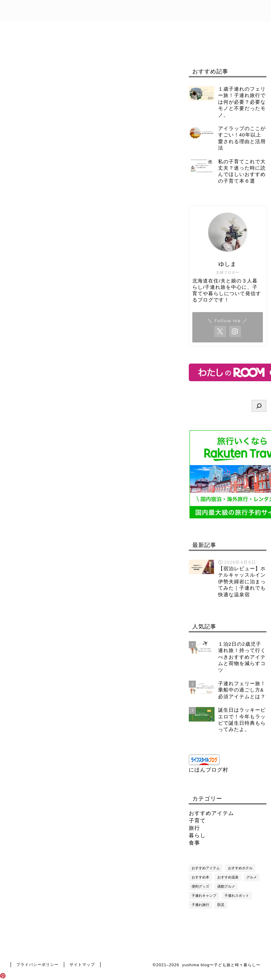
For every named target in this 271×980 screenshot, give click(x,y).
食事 (194, 843)
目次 (55, 30)
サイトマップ (82, 964)
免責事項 (187, 30)
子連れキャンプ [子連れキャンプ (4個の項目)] (204, 896)
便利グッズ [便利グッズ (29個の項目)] (200, 886)
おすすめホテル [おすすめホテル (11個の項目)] (240, 868)
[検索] (259, 406)
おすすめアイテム (211, 813)
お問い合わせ (143, 30)
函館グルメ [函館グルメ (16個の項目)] (226, 886)
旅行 (194, 828)
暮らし (197, 835)
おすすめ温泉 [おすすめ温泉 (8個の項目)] (228, 877)
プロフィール (94, 30)
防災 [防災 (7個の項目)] (221, 905)
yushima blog (136, 10)
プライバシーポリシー (42, 46)
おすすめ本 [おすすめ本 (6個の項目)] (200, 877)
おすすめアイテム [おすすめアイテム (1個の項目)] (206, 868)
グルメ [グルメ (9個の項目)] (252, 877)
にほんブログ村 (209, 770)
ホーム (24, 30)
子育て (197, 820)
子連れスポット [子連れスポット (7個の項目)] (237, 896)
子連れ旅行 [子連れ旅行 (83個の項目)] (200, 905)
